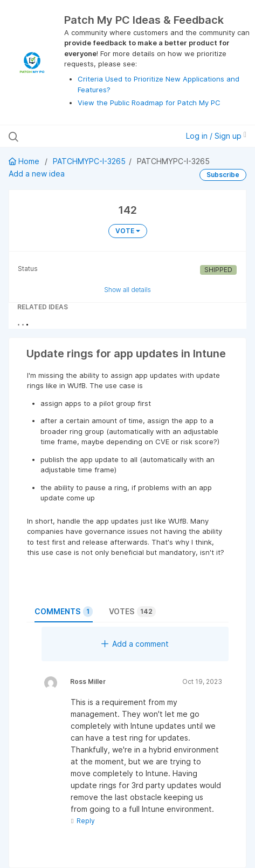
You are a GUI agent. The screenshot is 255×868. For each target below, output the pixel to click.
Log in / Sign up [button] (216, 136)
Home (25, 161)
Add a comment (135, 644)
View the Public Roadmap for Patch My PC (149, 103)
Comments (64, 612)
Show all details (127, 290)
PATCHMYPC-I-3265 (89, 161)
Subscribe (223, 175)
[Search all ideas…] (77, 136)
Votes (132, 612)
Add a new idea (37, 174)
